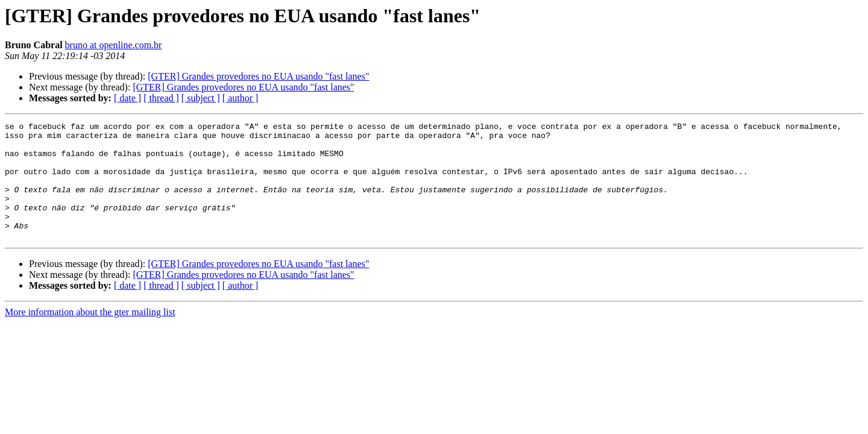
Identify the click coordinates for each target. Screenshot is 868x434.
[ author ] (241, 98)
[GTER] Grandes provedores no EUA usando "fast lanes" (258, 76)
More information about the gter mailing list (90, 335)
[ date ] (127, 98)
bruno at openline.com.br (114, 45)
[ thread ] (161, 98)
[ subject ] (201, 98)
